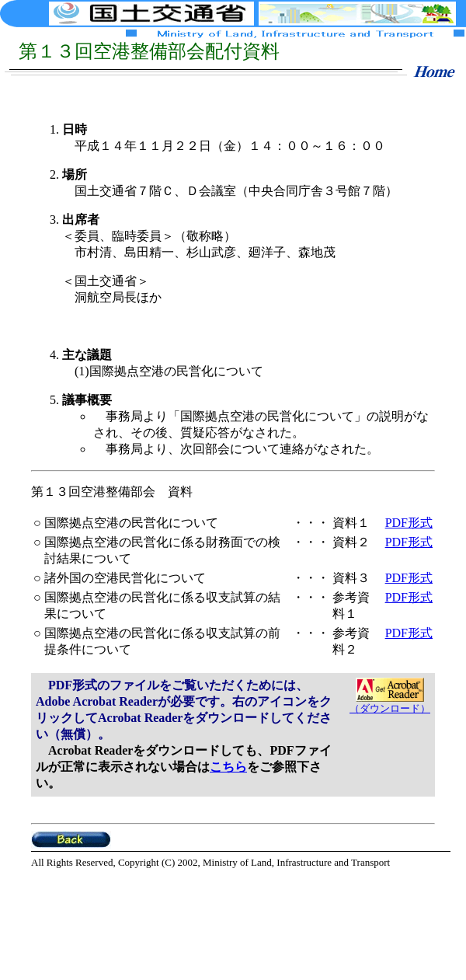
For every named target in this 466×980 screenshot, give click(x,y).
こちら (228, 767)
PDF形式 (409, 523)
